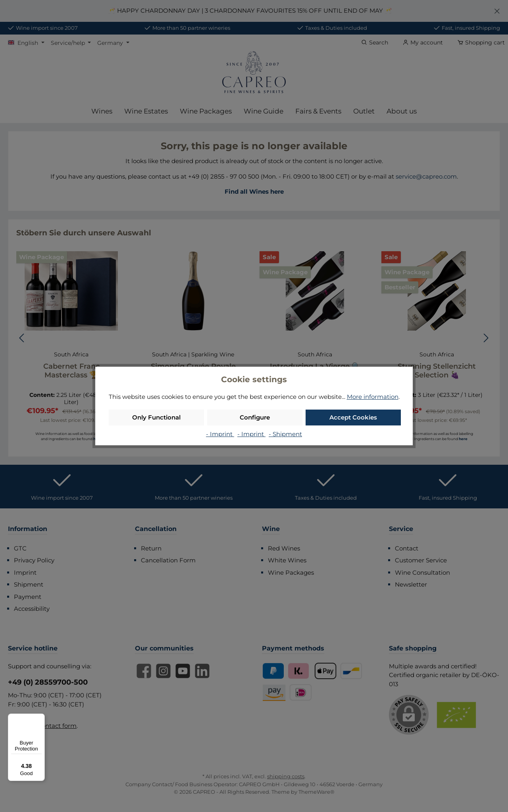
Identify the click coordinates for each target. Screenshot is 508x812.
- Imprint (220, 434)
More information (373, 397)
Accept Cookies (353, 417)
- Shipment (285, 434)
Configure (255, 417)
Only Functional (156, 417)
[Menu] (40, 718)
